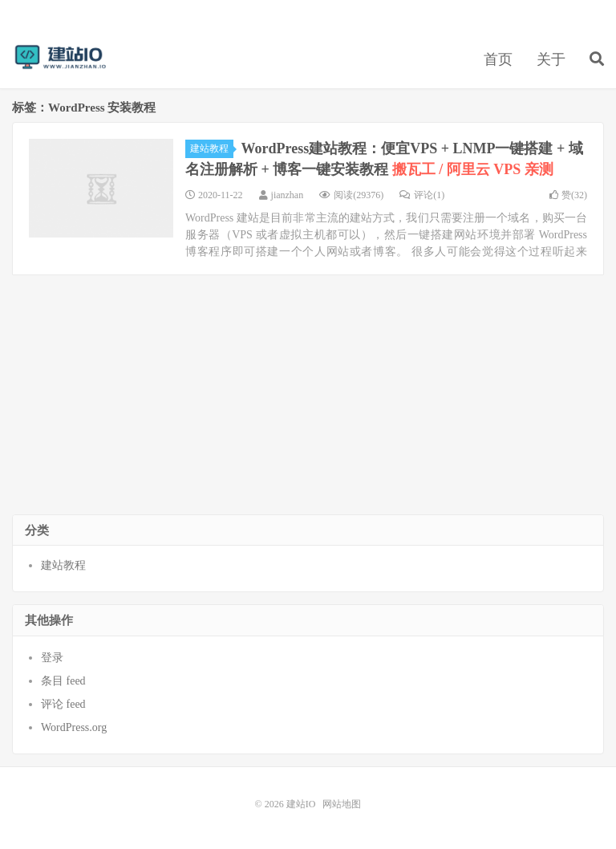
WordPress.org (74, 727)
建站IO (61, 57)
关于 (551, 59)
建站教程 (212, 148)
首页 (498, 59)
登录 (52, 658)
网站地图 (342, 804)
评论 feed (63, 704)
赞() (568, 195)
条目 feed (63, 681)
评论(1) (422, 195)
